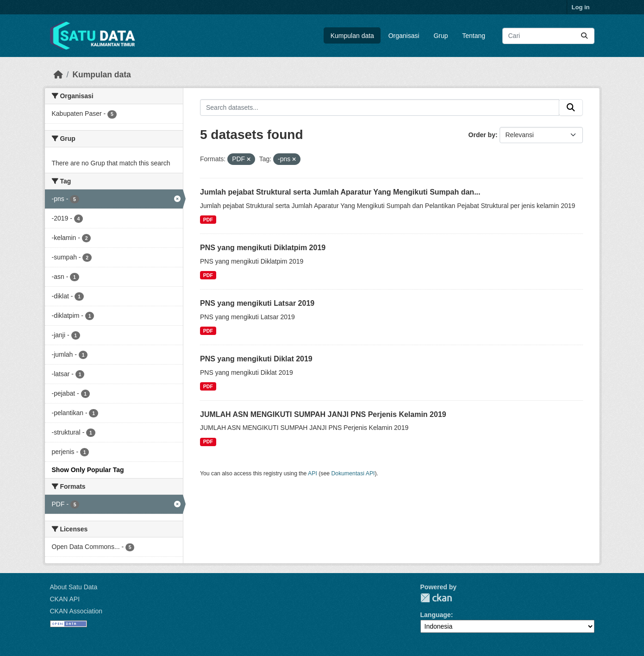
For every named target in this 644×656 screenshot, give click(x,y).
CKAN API (65, 599)
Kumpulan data (352, 36)
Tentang (474, 36)
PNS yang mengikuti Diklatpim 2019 (263, 248)
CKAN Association (76, 611)
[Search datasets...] (548, 36)
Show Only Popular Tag (88, 470)
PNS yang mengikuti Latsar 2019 (257, 303)
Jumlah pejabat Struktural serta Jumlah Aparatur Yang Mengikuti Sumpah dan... (340, 192)
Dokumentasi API (353, 473)
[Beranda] (58, 75)
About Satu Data (74, 587)
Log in (581, 7)
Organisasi (404, 36)
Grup (441, 36)
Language (436, 615)
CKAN (436, 598)
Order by (482, 135)
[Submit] (584, 36)
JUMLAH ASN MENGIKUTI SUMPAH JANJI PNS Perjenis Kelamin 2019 (323, 414)
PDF (208, 220)
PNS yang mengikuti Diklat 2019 (256, 359)
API (313, 473)
